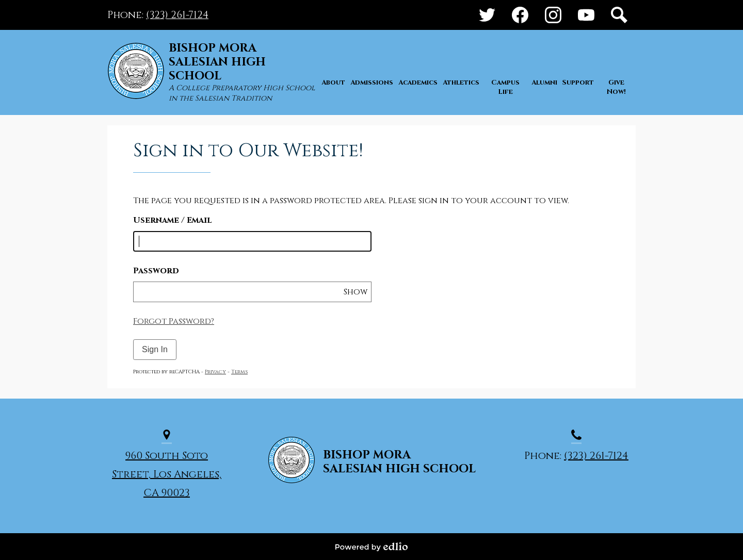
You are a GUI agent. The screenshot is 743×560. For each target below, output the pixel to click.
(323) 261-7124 (177, 15)
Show (356, 292)
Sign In (155, 349)
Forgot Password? (174, 321)
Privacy (215, 372)
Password (156, 271)
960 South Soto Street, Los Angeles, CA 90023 (167, 474)
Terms (239, 372)
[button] (333, 96)
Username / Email (172, 220)
